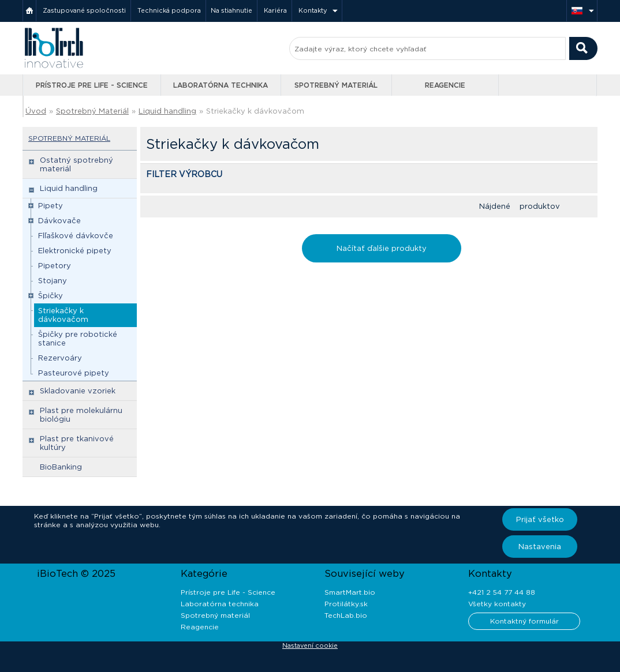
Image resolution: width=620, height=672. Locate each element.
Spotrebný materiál (336, 85)
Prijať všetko (540, 519)
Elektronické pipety (75, 251)
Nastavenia (540, 547)
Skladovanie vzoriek (78, 391)
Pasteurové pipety (74, 373)
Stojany (53, 281)
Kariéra (275, 10)
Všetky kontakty (497, 604)
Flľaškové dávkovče (76, 236)
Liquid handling (167, 111)
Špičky (51, 296)
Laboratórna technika (221, 85)
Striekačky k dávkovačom (255, 111)
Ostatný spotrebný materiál (76, 164)
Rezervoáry (60, 358)
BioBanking (61, 467)
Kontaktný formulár (524, 621)
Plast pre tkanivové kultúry (77, 443)
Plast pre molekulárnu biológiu (81, 415)
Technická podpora (169, 10)
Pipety (51, 206)
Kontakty (313, 10)
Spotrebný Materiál (92, 111)
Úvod (36, 111)
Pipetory (55, 266)
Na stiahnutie (231, 10)
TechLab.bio (346, 615)
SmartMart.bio (350, 592)
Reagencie (445, 85)
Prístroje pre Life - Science (92, 85)
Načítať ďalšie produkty (382, 248)
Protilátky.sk (346, 604)
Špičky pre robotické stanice (78, 339)
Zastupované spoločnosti (84, 10)
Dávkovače (59, 221)
